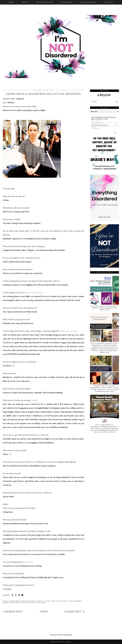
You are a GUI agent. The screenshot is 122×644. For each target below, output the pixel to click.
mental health (9, 603)
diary (65, 601)
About (25, 2)
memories (78, 601)
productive (35, 603)
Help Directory (88, 2)
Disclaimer (67, 2)
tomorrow (28, 562)
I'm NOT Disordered (64, 635)
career (40, 601)
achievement (14, 601)
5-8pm (33, 400)
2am (10, 454)
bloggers (32, 601)
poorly (18, 603)
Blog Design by (61, 642)
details (59, 601)
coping (53, 601)
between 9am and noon (33, 293)
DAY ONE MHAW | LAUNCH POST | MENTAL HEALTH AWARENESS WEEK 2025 (105, 308)
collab (46, 601)
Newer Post (14, 612)
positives (26, 603)
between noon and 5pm (68, 331)
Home (11, 2)
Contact (109, 2)
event (71, 601)
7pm (13, 366)
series (43, 603)
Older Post (73, 612)
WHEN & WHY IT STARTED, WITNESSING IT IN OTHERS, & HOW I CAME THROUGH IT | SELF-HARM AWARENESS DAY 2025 (104, 389)
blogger (24, 601)
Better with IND (45, 2)
